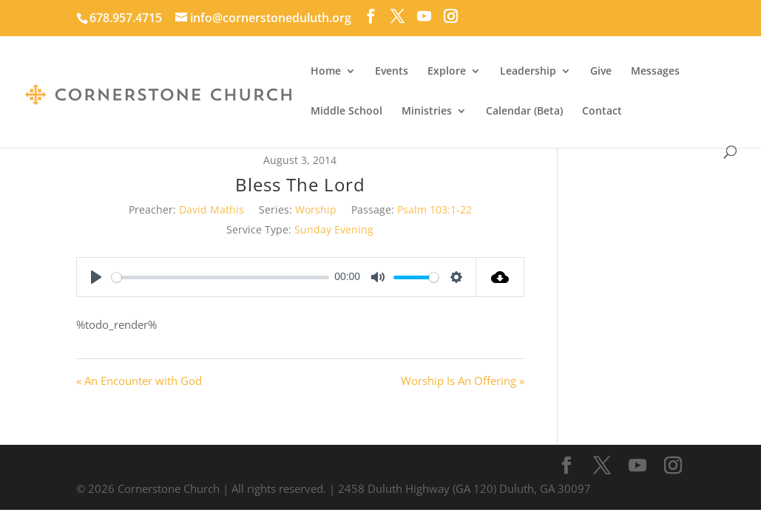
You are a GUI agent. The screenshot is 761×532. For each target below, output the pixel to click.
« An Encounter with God (139, 381)
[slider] (220, 277)
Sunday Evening (334, 229)
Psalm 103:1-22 (434, 209)
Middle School (346, 112)
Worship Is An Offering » (463, 381)
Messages (655, 72)
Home (326, 72)
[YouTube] (424, 16)
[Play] (96, 277)
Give (601, 72)
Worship (316, 209)
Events (392, 72)
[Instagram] (451, 16)
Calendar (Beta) (524, 112)
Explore (447, 72)
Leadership (528, 72)
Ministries (427, 112)
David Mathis (212, 209)
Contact (602, 112)
